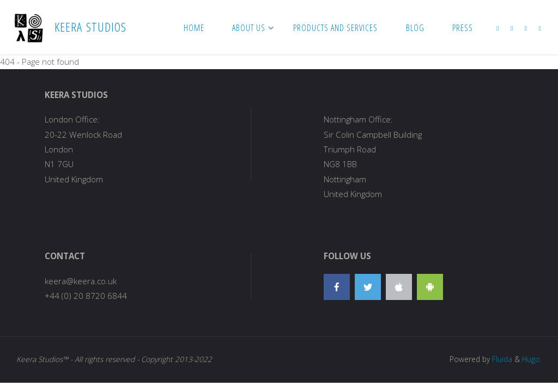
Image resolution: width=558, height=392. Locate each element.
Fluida (501, 359)
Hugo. (532, 359)
